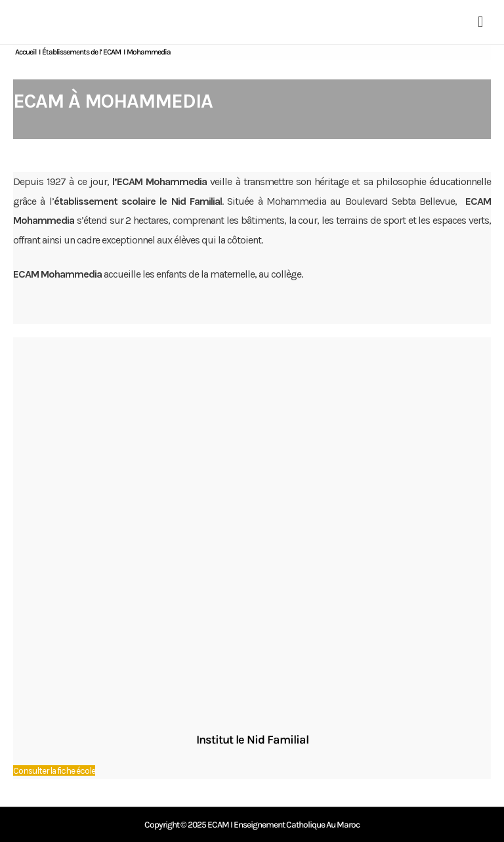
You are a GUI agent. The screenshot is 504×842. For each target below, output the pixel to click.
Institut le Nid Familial (252, 740)
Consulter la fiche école (54, 770)
